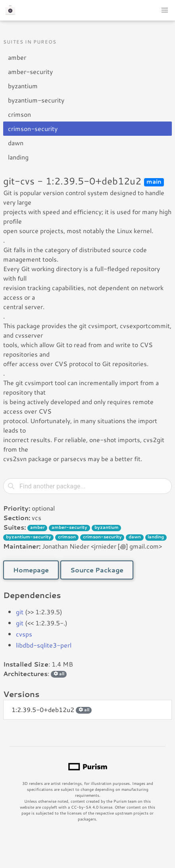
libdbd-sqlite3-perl (44, 645)
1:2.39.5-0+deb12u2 (52, 709)
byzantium (23, 86)
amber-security (30, 71)
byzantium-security (36, 100)
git (20, 612)
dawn (16, 143)
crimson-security (33, 128)
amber (17, 57)
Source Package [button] (97, 570)
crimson (19, 114)
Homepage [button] (31, 570)
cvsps (24, 634)
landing (18, 157)
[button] (165, 10)
